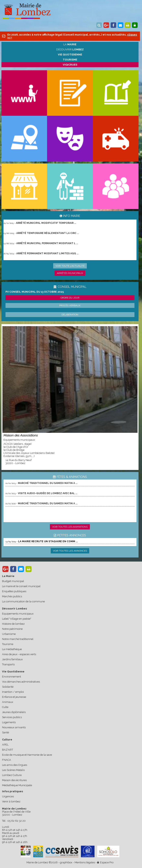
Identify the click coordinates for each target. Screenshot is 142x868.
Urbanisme (9, 634)
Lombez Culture (12, 775)
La (70, 44)
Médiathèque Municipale (17, 785)
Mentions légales (85, 862)
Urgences (8, 796)
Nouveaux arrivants (14, 727)
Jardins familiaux (12, 659)
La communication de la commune (23, 601)
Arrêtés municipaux (70, 273)
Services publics (12, 717)
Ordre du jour (70, 298)
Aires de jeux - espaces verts (19, 654)
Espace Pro (105, 862)
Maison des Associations (21, 435)
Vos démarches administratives (21, 682)
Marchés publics (12, 596)
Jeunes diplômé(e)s (14, 712)
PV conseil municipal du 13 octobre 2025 (35, 292)
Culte (5, 707)
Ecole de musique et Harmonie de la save (27, 755)
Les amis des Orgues (15, 765)
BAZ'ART (8, 750)
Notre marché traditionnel (18, 639)
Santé (6, 732)
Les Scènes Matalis (13, 770)
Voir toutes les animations (70, 527)
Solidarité (8, 687)
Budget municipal (13, 581)
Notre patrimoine (12, 629)
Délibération (70, 315)
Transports (8, 664)
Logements (9, 722)
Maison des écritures (14, 780)
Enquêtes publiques (14, 591)
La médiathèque (12, 649)
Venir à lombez (11, 801)
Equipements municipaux (18, 614)
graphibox (66, 862)
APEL (5, 745)
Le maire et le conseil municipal (21, 586)
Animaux (8, 702)
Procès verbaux (70, 305)
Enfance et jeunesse (14, 697)
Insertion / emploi (13, 692)
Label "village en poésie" (17, 619)
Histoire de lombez (13, 624)
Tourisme (8, 644)
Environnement (12, 677)
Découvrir (70, 49)
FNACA (7, 760)
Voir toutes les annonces (70, 551)
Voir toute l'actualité (70, 266)
